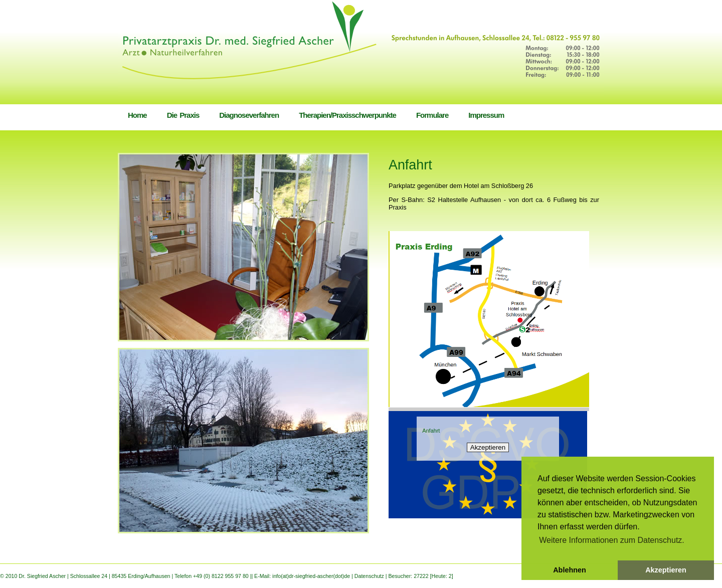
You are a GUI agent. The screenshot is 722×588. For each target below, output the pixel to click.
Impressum (486, 115)
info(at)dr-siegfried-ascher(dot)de (312, 576)
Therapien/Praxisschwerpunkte (347, 115)
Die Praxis (183, 115)
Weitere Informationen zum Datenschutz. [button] (612, 540)
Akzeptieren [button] (666, 570)
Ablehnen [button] (570, 570)
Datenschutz (370, 576)
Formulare (432, 115)
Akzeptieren (488, 447)
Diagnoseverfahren (249, 115)
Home (137, 115)
